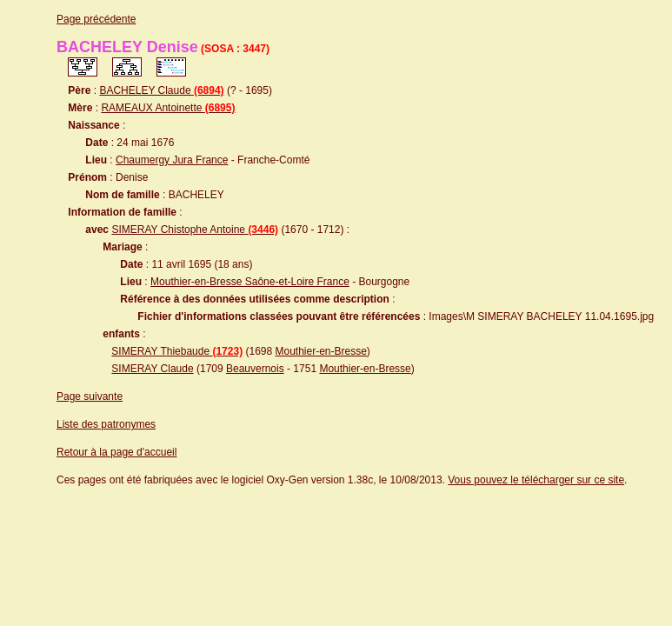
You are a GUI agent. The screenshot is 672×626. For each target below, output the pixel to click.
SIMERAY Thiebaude (177, 351)
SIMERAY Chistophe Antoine (195, 230)
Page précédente (96, 19)
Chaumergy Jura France (172, 160)
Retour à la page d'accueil (116, 452)
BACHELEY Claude (161, 90)
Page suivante (90, 396)
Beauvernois (255, 369)
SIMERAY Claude (152, 369)
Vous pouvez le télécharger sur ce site (536, 480)
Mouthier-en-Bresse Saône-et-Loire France (250, 282)
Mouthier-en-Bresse (320, 351)
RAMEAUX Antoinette (168, 108)
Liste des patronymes (106, 424)
